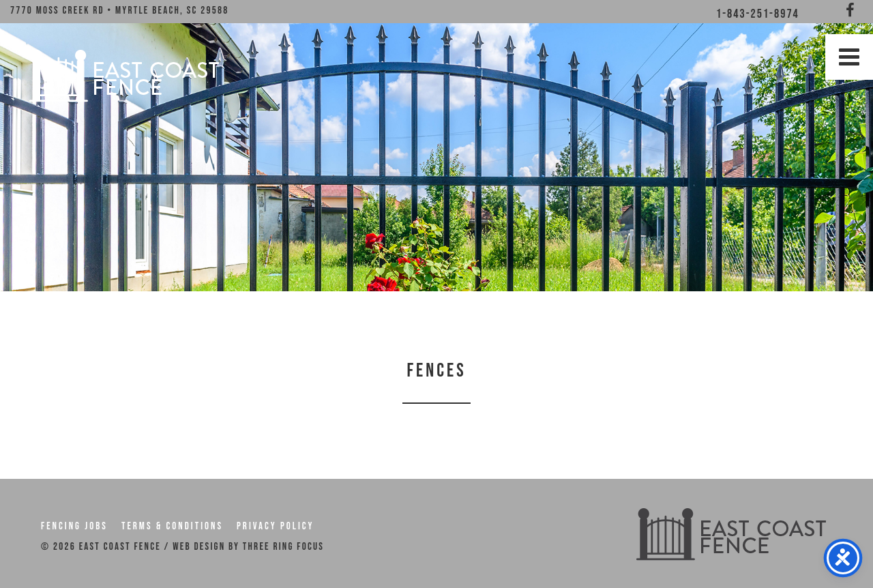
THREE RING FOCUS (283, 547)
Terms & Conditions (172, 526)
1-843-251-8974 (758, 14)
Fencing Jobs (74, 526)
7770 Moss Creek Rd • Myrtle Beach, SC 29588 (119, 11)
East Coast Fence (123, 75)
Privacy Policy (275, 526)
